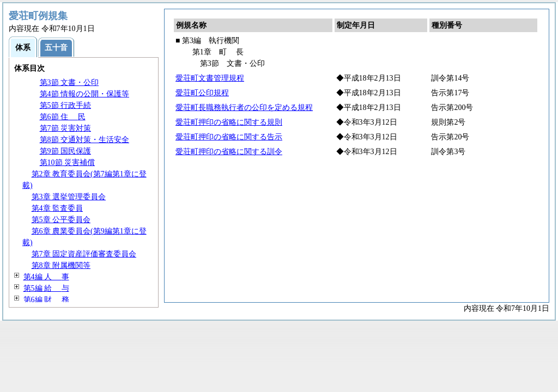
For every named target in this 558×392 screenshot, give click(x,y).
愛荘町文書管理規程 (210, 78)
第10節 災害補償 (68, 163)
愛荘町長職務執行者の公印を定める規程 (244, 108)
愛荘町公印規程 (202, 93)
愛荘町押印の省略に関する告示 (229, 137)
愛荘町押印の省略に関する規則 (229, 122)
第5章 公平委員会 (61, 220)
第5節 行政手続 (66, 105)
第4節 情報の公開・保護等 (85, 94)
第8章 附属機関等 (61, 265)
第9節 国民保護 (66, 151)
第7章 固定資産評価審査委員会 (84, 254)
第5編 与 (46, 288)
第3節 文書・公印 (69, 82)
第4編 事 (46, 277)
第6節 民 (63, 117)
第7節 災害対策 (66, 128)
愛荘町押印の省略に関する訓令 (229, 152)
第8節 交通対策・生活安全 (85, 140)
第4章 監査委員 (57, 208)
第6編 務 (46, 300)
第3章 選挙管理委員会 (69, 197)
